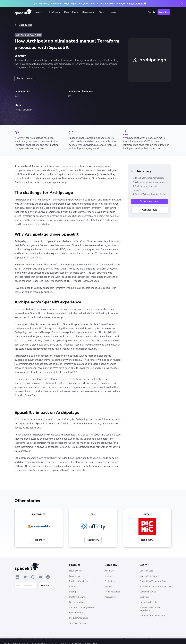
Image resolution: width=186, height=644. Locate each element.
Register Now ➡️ (138, 3)
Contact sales (24, 78)
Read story (39, 540)
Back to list (25, 25)
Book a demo (164, 12)
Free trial (151, 12)
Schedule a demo (150, 201)
